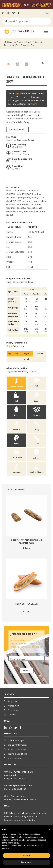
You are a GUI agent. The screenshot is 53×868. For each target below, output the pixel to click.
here (35, 133)
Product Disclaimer (17, 778)
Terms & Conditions (17, 783)
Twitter (14, 13)
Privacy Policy (14, 787)
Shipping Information (18, 774)
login (17, 122)
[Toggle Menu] (46, 33)
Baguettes (39, 42)
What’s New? (14, 735)
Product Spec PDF (17, 158)
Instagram (8, 13)
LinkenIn (4, 13)
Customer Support (17, 769)
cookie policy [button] (13, 843)
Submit (26, 700)
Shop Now (13, 730)
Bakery (29, 42)
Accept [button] (26, 855)
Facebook (18, 13)
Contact (11, 744)
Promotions (13, 739)
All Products (19, 42)
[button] (49, 830)
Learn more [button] (26, 862)
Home (10, 42)
